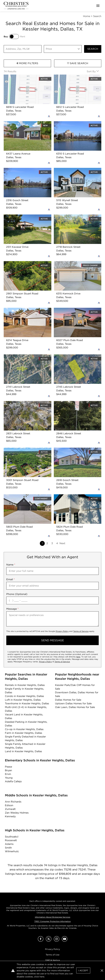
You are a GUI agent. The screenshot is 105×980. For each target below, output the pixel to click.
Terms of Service (81, 631)
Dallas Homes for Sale (68, 700)
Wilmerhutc (12, 851)
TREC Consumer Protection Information (52, 921)
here (78, 657)
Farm (24, 733)
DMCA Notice (53, 960)
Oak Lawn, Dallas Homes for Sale (75, 707)
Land (23, 751)
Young (9, 778)
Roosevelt (11, 840)
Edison (9, 805)
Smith (8, 848)
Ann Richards (13, 802)
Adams (9, 844)
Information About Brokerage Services (53, 917)
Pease (8, 767)
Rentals (25, 685)
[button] (102, 970)
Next (62, 543)
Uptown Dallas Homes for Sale (73, 703)
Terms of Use (52, 955)
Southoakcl (12, 837)
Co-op (24, 729)
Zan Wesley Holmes (17, 813)
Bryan (8, 770)
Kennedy (10, 816)
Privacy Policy (62, 631)
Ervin (8, 774)
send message (53, 640)
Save (78, 63)
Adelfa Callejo (13, 781)
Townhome (27, 703)
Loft (23, 700)
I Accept (83, 970)
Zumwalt (10, 809)
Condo (24, 696)
